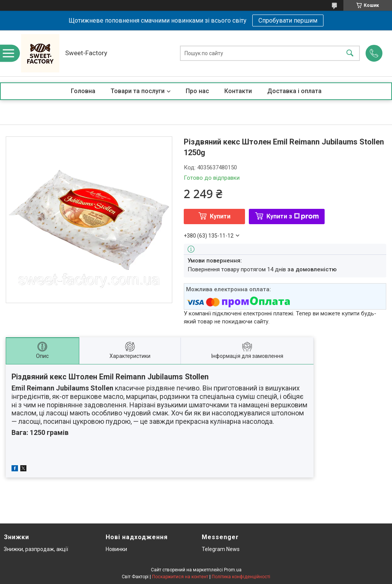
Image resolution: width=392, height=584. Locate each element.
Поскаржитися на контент (180, 577)
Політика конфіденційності (241, 577)
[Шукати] (350, 53)
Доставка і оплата (294, 91)
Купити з (293, 216)
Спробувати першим (288, 21)
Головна (83, 91)
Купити (220, 216)
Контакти (238, 91)
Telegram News (221, 549)
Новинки (116, 549)
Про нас (197, 91)
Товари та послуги (138, 91)
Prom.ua (233, 570)
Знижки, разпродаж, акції (36, 549)
